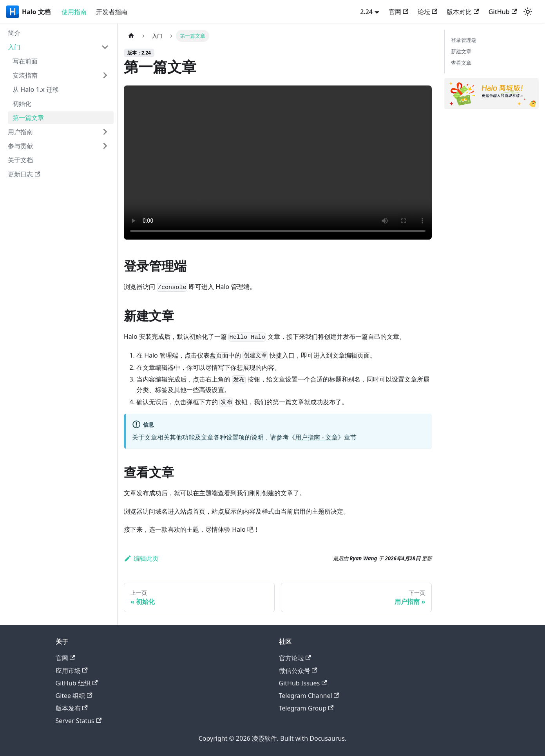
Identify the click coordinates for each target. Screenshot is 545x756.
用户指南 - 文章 (316, 437)
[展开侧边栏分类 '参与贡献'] (105, 146)
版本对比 (463, 12)
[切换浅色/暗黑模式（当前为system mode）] (528, 12)
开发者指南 (112, 12)
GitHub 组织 (77, 683)
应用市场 (72, 671)
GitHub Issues (303, 683)
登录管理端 (464, 40)
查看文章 (461, 63)
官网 (398, 12)
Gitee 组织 (74, 696)
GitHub (503, 12)
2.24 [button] (366, 12)
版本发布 (72, 708)
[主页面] (131, 36)
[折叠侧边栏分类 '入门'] (105, 47)
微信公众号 (298, 671)
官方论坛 (295, 658)
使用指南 (74, 12)
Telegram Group (306, 708)
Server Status (79, 721)
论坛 (427, 12)
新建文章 (461, 51)
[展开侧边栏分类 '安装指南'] (105, 75)
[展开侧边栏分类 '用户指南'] (105, 132)
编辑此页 (141, 558)
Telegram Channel (309, 696)
